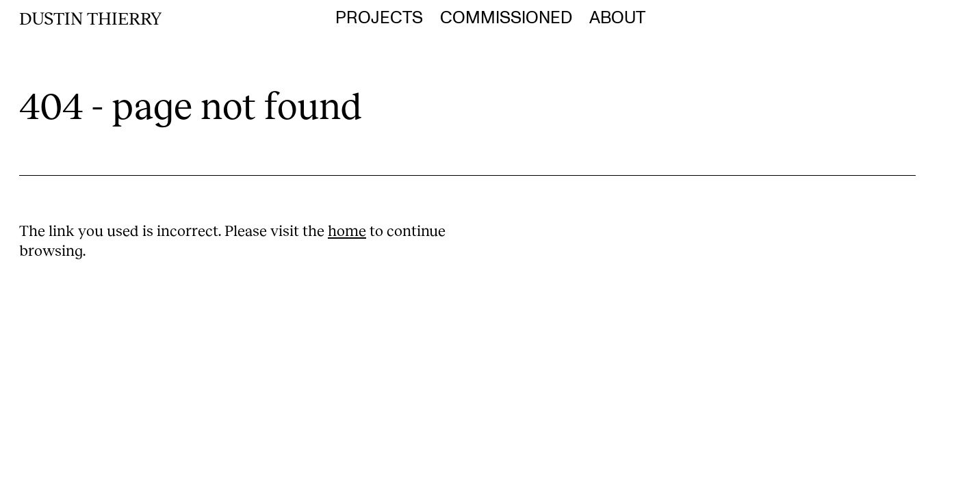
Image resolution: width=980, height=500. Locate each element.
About (617, 18)
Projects (379, 18)
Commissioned (506, 18)
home (347, 230)
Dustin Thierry (90, 18)
